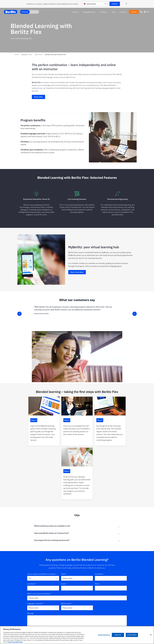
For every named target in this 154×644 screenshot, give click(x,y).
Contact (134, 12)
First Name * (99, 524)
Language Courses (27, 54)
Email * (64, 534)
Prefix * (64, 524)
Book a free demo (77, 272)
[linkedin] (22, 616)
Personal (25, 12)
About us (69, 615)
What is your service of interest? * (39, 544)
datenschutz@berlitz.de (62, 588)
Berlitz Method (70, 621)
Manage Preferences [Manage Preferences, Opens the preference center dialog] (104, 635)
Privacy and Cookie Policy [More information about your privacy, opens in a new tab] (15, 642)
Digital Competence (95, 624)
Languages (92, 615)
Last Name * (32, 534)
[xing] (25, 616)
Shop (114, 12)
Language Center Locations (74, 618)
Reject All (118, 635)
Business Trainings (95, 621)
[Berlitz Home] (11, 12)
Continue (115, 4)
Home (17, 54)
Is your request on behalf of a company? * (42, 524)
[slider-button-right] (135, 314)
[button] (77, 357)
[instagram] (18, 616)
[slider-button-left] (19, 314)
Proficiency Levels (72, 624)
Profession (115, 621)
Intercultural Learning (96, 618)
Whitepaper (115, 624)
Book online (38, 97)
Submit (77, 593)
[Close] (151, 635)
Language (115, 615)
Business (34, 12)
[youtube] (29, 616)
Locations (123, 12)
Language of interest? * (35, 554)
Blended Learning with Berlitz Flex (55, 54)
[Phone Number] (141, 12)
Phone (97, 534)
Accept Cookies (132, 635)
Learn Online (38, 54)
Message (30, 563)
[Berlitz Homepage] (22, 611)
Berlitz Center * (66, 554)
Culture (114, 618)
